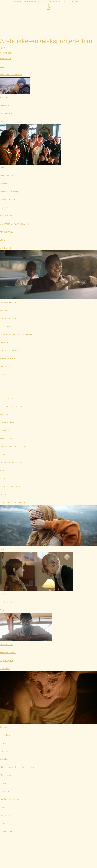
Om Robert (63, 2)
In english (74, 2)
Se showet (18, 2)
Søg (81, 2)
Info (55, 2)
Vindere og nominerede (34, 2)
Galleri (48, 2)
